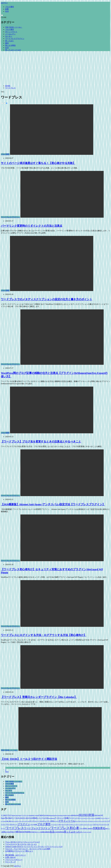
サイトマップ (10, 862)
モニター (9, 36)
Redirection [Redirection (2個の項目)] (75, 815)
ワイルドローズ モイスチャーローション (21, 844)
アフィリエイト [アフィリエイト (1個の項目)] (83, 818)
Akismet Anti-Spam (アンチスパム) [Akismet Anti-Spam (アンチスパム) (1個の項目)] (20, 815)
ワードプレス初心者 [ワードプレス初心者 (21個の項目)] (65, 828)
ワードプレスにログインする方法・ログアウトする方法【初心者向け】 (44, 635)
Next (7, 772)
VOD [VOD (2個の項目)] (47, 818)
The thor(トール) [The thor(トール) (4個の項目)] (12, 818)
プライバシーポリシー (14, 860)
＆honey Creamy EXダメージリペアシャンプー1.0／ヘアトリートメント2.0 (34, 847)
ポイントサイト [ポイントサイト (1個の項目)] (75, 825)
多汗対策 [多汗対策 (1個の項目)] (7, 832)
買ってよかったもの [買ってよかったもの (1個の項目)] (86, 832)
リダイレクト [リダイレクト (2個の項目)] (97, 824)
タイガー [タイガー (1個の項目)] (56, 821)
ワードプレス (10, 88)
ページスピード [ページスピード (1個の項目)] (55, 825)
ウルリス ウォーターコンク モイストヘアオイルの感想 (28, 849)
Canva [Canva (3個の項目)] (41, 815)
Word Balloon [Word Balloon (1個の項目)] (51, 818)
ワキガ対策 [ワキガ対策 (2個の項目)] (83, 828)
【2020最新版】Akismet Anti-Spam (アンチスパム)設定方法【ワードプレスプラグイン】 (53, 504)
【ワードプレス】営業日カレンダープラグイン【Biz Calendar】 (39, 697)
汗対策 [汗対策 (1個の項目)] (32, 832)
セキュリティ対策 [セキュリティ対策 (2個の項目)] (48, 821)
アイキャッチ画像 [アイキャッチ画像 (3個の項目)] (62, 818)
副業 (7, 9)
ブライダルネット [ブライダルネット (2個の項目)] (11, 824)
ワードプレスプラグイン (15, 39)
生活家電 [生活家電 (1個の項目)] (57, 832)
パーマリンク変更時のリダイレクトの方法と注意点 (32, 226)
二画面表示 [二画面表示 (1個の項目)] (90, 829)
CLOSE (4, 17)
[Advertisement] (55, 68)
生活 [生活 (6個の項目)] (52, 832)
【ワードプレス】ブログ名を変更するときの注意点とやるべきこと (41, 442)
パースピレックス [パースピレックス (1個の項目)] (92, 821)
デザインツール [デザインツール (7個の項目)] (67, 821)
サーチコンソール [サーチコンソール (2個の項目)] (36, 821)
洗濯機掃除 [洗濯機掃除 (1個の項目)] (47, 832)
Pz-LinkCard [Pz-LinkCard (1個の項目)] (69, 815)
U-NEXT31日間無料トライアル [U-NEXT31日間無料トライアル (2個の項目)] (35, 818)
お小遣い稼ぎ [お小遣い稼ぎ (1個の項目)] (8, 821)
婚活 (7, 43)
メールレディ (10, 34)
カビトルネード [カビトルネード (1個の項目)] (16, 821)
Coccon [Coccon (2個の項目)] (45, 815)
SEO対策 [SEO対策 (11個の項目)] (89, 815)
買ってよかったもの (13, 50)
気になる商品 (10, 45)
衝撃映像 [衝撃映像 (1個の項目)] (61, 832)
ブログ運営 (10, 7)
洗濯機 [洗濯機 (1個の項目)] (42, 832)
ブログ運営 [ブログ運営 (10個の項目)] (44, 824)
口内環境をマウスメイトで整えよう (19, 851)
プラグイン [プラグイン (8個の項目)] (24, 824)
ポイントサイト (11, 32)
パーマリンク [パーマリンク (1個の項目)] (100, 821)
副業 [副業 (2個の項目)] (4, 832)
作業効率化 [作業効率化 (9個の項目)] (99, 828)
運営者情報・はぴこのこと (16, 855)
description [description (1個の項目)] (63, 815)
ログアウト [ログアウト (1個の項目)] (105, 825)
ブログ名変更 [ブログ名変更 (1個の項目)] (34, 825)
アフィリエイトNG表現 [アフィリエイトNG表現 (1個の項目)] (94, 818)
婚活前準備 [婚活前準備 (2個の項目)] (24, 832)
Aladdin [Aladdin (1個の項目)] (31, 815)
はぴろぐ (4, 3)
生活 (7, 11)
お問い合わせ (10, 857)
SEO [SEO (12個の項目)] (81, 815)
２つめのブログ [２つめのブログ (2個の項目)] (6, 815)
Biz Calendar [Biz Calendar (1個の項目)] (36, 815)
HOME (8, 86)
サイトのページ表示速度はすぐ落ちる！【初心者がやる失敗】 (38, 163)
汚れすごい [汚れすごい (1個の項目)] (37, 832)
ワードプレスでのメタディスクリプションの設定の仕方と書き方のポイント (47, 299)
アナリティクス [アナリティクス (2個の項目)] (74, 818)
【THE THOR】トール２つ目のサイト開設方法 (29, 759)
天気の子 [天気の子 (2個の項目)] (13, 832)
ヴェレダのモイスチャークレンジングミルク (23, 842)
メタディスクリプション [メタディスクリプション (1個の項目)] (86, 825)
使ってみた (10, 41)
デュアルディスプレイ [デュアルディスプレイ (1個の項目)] (81, 821)
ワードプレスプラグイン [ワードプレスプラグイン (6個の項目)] (37, 828)
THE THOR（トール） (14, 27)
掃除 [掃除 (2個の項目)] (29, 832)
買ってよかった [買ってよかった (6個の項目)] (72, 832)
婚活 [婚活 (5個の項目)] (18, 832)
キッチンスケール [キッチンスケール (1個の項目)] (25, 821)
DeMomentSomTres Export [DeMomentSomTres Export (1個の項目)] (54, 815)
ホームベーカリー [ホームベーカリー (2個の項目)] (65, 824)
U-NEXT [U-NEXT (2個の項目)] (21, 818)
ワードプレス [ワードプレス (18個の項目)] (15, 828)
